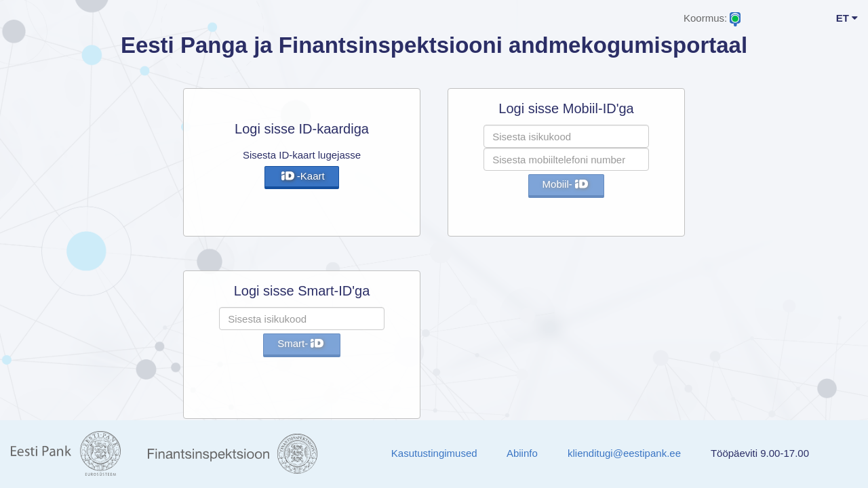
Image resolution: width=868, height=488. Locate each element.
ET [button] (847, 18)
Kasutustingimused (434, 453)
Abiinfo (522, 453)
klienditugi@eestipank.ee (624, 453)
